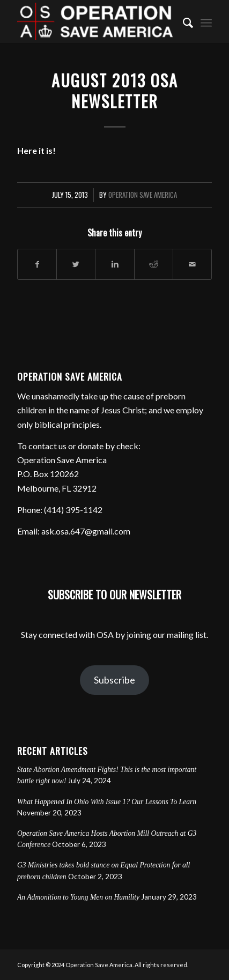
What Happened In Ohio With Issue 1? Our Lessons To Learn (107, 802)
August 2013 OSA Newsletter (115, 91)
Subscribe (115, 680)
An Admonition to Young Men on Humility (78, 897)
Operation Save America (143, 195)
